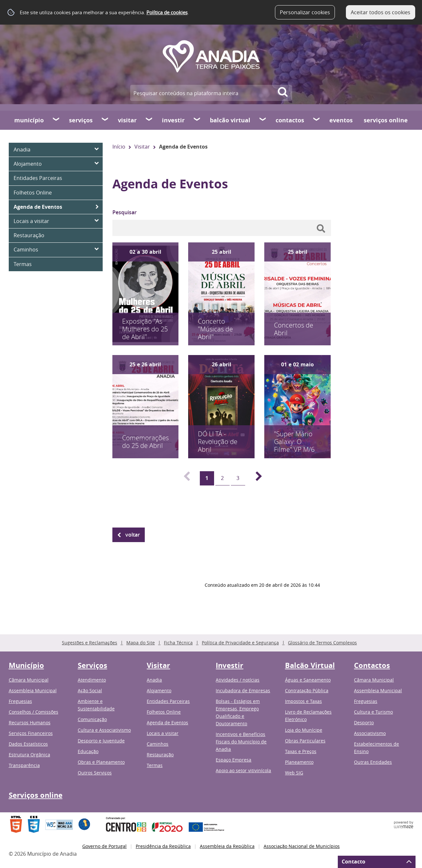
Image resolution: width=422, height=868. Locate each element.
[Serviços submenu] (105, 120)
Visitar (127, 120)
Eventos (341, 120)
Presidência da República (163, 846)
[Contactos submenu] (317, 120)
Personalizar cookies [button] (305, 12)
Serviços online (386, 120)
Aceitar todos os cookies (381, 12)
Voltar (133, 535)
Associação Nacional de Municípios (302, 846)
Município (29, 120)
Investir (173, 120)
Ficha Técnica (178, 643)
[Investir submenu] (197, 120)
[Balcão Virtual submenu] (263, 120)
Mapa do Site (141, 643)
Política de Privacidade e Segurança (240, 643)
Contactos (290, 120)
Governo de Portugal (104, 846)
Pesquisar (125, 212)
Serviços (81, 120)
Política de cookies (167, 12)
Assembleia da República (227, 846)
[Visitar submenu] (149, 120)
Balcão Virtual (230, 120)
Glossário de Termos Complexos (322, 643)
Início (119, 147)
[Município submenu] (56, 120)
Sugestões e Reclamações (90, 643)
